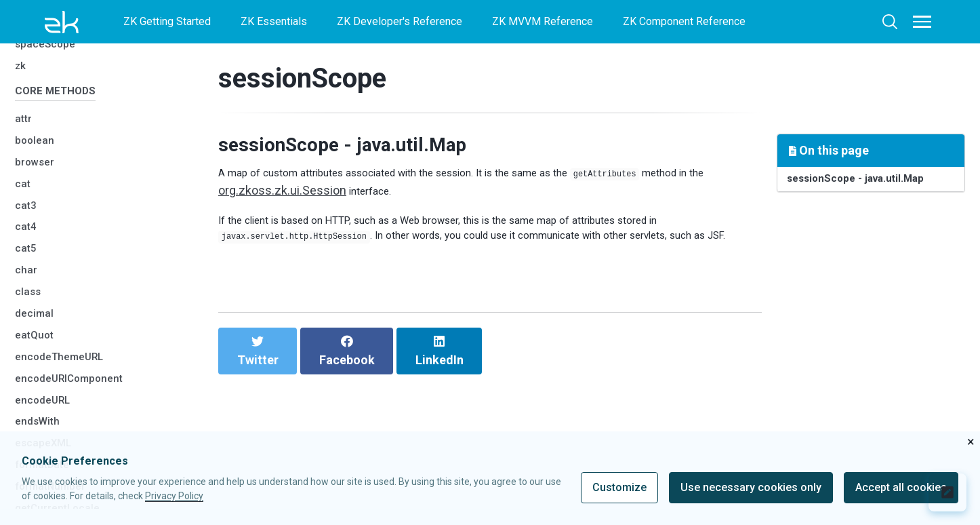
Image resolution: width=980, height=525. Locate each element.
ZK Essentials (274, 21)
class (30, 391)
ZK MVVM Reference (543, 21)
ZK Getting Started (167, 21)
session (37, 72)
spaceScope (49, 137)
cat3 (27, 305)
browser (38, 261)
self (25, 51)
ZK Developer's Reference (400, 21)
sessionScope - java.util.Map (870, 181)
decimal (36, 413)
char (27, 369)
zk (21, 158)
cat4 (27, 326)
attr (25, 218)
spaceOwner (50, 116)
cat (24, 283)
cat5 (27, 348)
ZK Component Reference (684, 21)
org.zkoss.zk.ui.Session (360, 200)
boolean (37, 240)
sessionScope (55, 94)
